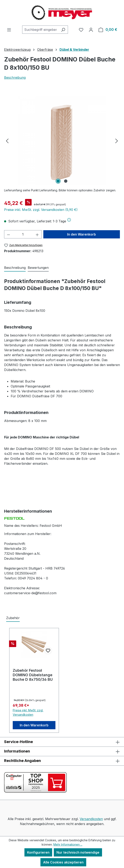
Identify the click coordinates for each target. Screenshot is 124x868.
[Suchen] (63, 30)
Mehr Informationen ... (68, 844)
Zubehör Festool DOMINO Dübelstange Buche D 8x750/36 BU (33, 675)
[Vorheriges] (7, 141)
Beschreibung (15, 77)
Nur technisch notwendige (78, 852)
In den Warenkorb (82, 234)
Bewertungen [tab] (38, 268)
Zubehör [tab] (13, 618)
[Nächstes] (117, 141)
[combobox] (40, 30)
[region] (62, 141)
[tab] (15, 268)
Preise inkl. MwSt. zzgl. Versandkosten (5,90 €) (41, 210)
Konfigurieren (38, 852)
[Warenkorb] (108, 30)
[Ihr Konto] (91, 30)
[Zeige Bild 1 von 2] (58, 181)
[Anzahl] (23, 234)
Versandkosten (91, 819)
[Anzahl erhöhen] (37, 234)
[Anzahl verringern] (8, 234)
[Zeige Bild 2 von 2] (66, 181)
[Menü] (9, 30)
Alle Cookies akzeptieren (63, 862)
